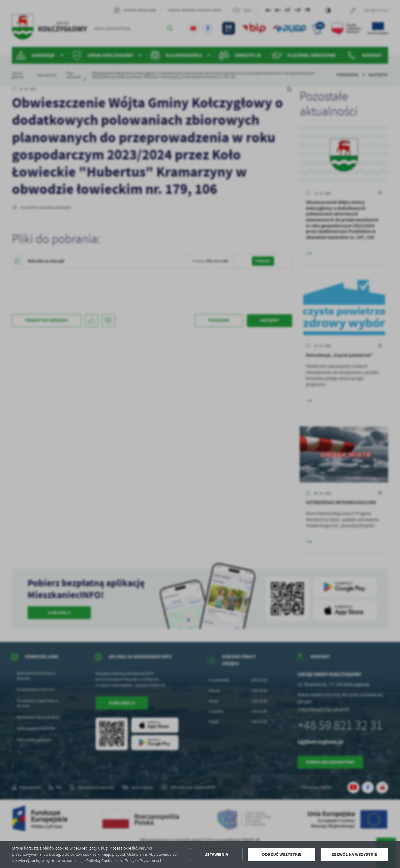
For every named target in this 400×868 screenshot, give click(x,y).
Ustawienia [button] (216, 854)
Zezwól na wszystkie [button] (354, 854)
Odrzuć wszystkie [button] (282, 854)
